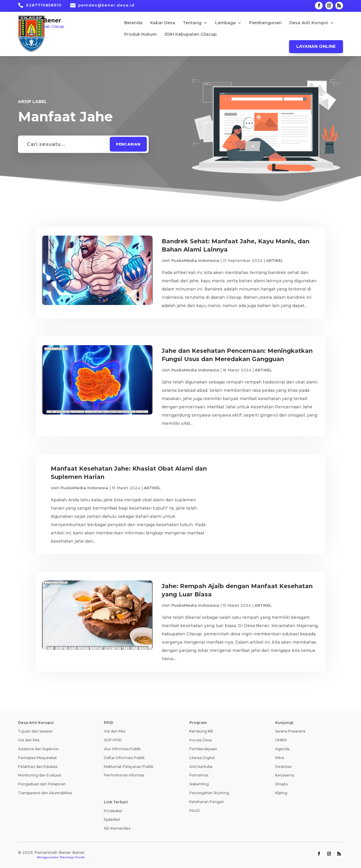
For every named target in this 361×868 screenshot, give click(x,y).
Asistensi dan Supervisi (38, 749)
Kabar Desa (163, 23)
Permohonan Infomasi (124, 775)
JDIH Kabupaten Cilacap (191, 35)
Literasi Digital (202, 758)
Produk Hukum (140, 35)
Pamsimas (199, 775)
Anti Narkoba (201, 767)
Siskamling (199, 784)
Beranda (133, 23)
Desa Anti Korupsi (309, 23)
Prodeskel (113, 811)
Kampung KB (201, 731)
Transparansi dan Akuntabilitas (45, 793)
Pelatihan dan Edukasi (38, 767)
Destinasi (283, 767)
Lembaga (225, 23)
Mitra (280, 758)
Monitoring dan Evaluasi (40, 775)
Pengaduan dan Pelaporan (42, 784)
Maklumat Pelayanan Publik (129, 767)
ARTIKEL (275, 260)
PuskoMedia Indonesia (195, 260)
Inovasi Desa (201, 740)
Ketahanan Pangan (207, 802)
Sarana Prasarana (290, 731)
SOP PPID (113, 740)
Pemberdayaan (203, 749)
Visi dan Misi (29, 740)
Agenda (282, 749)
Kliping (281, 793)
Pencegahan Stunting (209, 793)
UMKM (281, 740)
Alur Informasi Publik (122, 749)
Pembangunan (265, 23)
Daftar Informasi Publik (124, 758)
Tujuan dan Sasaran (35, 731)
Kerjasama (285, 775)
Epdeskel (112, 820)
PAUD (195, 811)
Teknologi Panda (72, 858)
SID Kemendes (117, 829)
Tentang (192, 23)
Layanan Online (316, 46)
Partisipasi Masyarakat (37, 758)
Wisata (281, 784)
